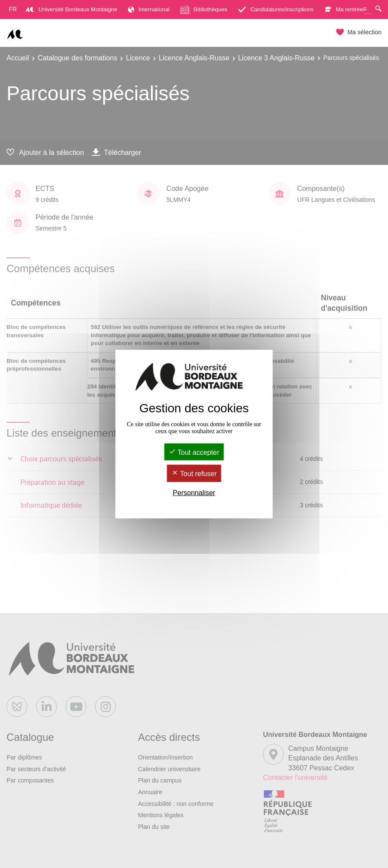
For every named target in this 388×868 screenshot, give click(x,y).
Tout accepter (194, 452)
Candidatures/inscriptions (276, 9)
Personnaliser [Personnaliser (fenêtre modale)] (194, 492)
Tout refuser (194, 474)
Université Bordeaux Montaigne (71, 9)
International (149, 9)
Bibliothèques (204, 10)
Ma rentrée (344, 9)
